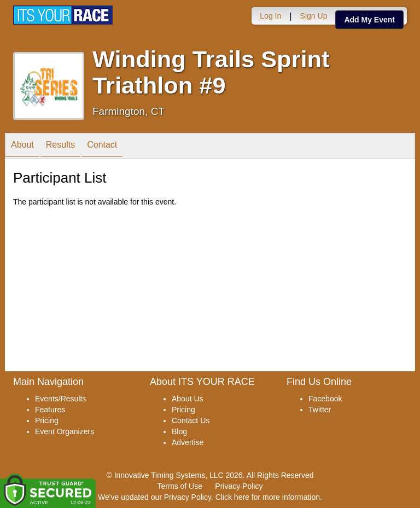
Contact (102, 147)
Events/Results (60, 399)
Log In (270, 16)
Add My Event (369, 20)
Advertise (188, 442)
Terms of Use (180, 486)
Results (60, 147)
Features (50, 410)
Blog (179, 431)
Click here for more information (268, 497)
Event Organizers (65, 431)
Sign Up (314, 16)
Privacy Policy (239, 486)
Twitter (320, 410)
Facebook (325, 399)
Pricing (47, 421)
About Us (188, 399)
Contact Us (191, 421)
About (22, 147)
